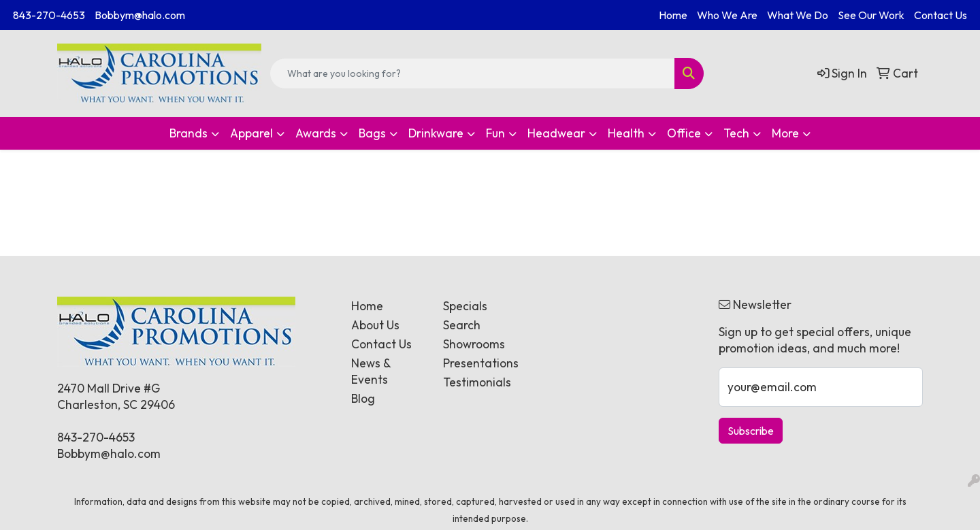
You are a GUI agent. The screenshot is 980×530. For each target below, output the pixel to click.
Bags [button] (372, 133)
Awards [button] (316, 133)
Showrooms (474, 344)
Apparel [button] (251, 133)
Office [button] (684, 133)
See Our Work (871, 15)
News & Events (371, 371)
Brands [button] (189, 133)
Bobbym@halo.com (140, 15)
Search (462, 325)
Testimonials (477, 382)
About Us (375, 325)
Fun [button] (495, 133)
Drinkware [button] (436, 133)
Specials (465, 306)
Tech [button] (736, 133)
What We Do (798, 15)
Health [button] (626, 133)
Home (673, 15)
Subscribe (751, 431)
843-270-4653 (49, 15)
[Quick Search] (472, 73)
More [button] (785, 133)
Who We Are (727, 15)
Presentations (481, 363)
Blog (363, 399)
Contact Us (941, 15)
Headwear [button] (556, 133)
